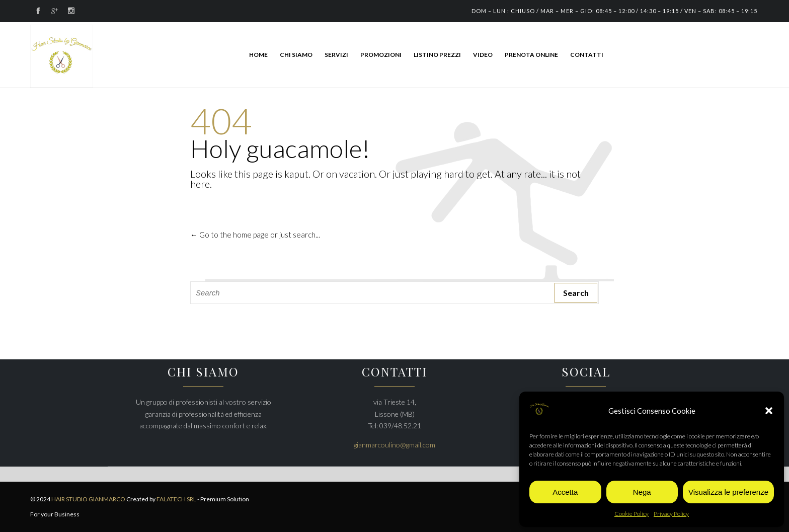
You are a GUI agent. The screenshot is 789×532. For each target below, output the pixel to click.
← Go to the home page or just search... (255, 235)
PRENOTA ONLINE (531, 55)
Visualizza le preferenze (728, 492)
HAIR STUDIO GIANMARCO (89, 499)
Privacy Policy (671, 514)
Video (483, 55)
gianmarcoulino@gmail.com (395, 445)
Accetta (565, 492)
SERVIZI (336, 55)
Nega (642, 492)
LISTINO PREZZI (437, 55)
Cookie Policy (632, 514)
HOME (258, 55)
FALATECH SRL (176, 499)
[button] (769, 411)
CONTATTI (587, 55)
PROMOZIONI (381, 55)
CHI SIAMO (296, 55)
